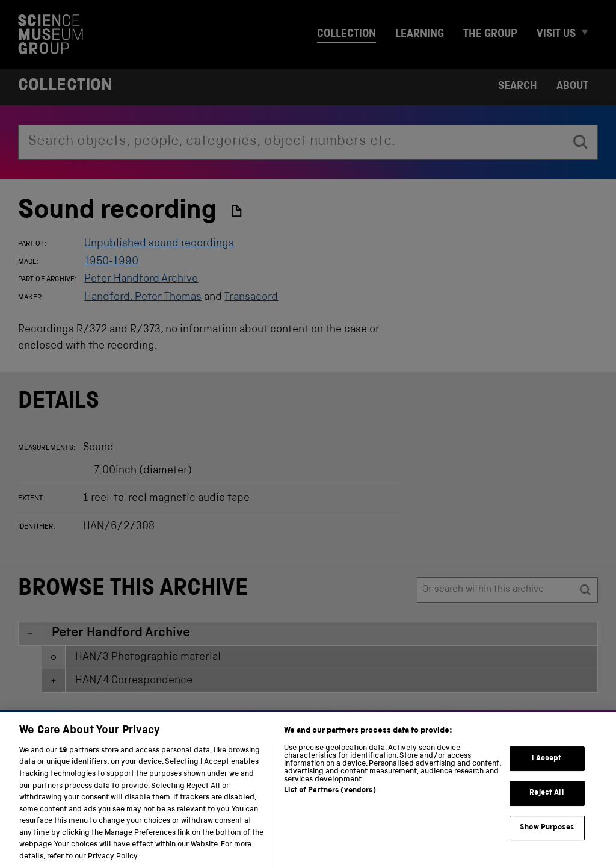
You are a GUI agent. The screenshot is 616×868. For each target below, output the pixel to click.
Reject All (547, 803)
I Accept (547, 768)
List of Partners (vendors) (330, 800)
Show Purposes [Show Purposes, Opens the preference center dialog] (547, 837)
